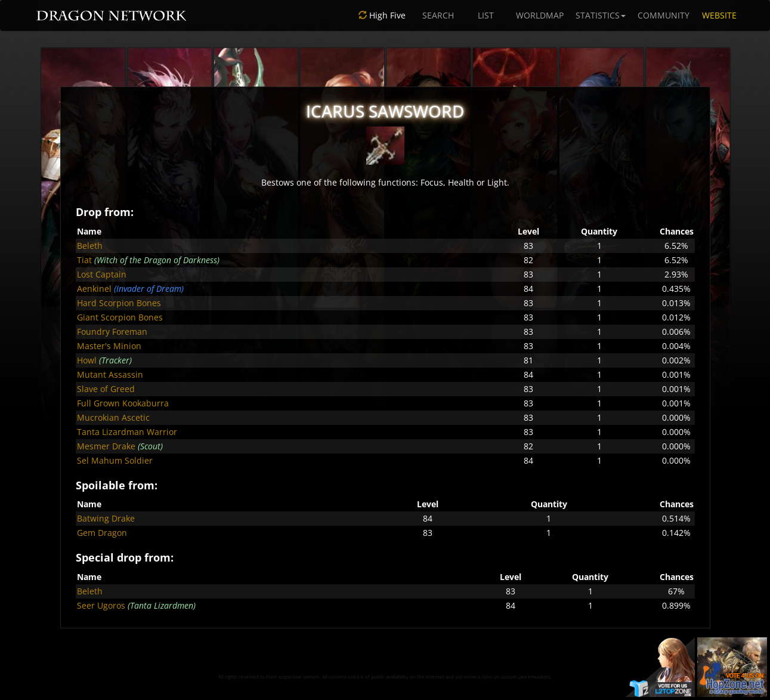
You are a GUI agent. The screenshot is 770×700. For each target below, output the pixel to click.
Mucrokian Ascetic (113, 417)
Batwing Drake (106, 518)
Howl (87, 360)
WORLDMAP (540, 15)
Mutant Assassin (110, 374)
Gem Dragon (102, 533)
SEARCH (438, 15)
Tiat (84, 260)
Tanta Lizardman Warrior (127, 432)
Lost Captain (102, 274)
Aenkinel (94, 289)
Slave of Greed (106, 389)
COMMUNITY (664, 15)
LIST (486, 15)
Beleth (90, 246)
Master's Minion (109, 346)
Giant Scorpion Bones (120, 317)
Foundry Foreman (112, 332)
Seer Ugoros (101, 605)
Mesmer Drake (106, 446)
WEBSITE (719, 15)
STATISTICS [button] (601, 15)
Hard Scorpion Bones (119, 303)
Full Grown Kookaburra (123, 403)
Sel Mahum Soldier (115, 460)
